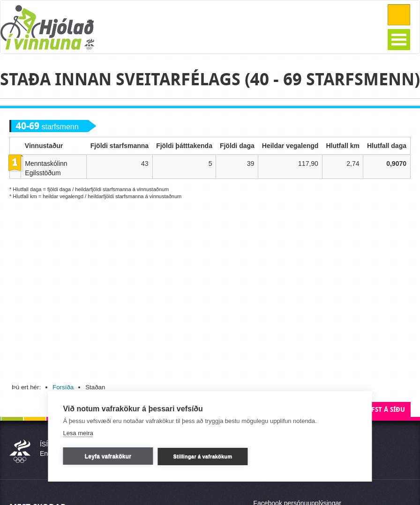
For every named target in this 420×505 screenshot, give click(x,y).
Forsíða (63, 387)
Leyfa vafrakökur (108, 456)
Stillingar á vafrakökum (203, 456)
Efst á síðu (386, 410)
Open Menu (399, 40)
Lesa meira (78, 433)
